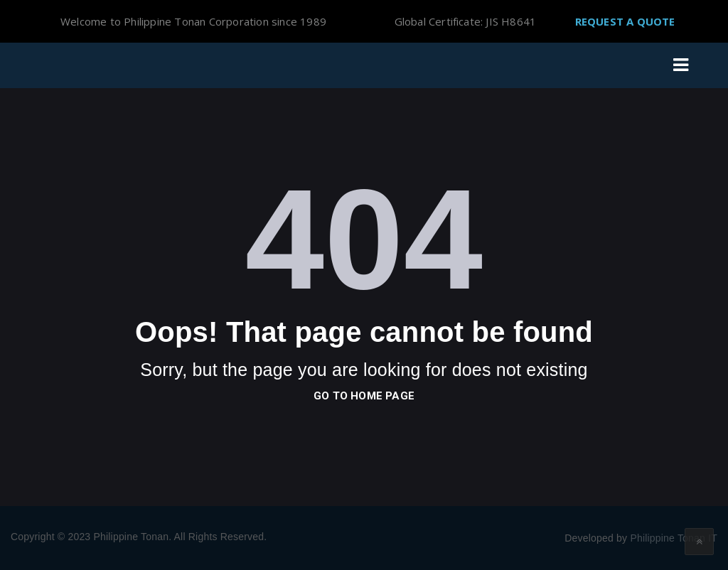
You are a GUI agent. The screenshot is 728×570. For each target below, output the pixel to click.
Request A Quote (625, 21)
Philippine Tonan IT (674, 538)
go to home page (364, 396)
